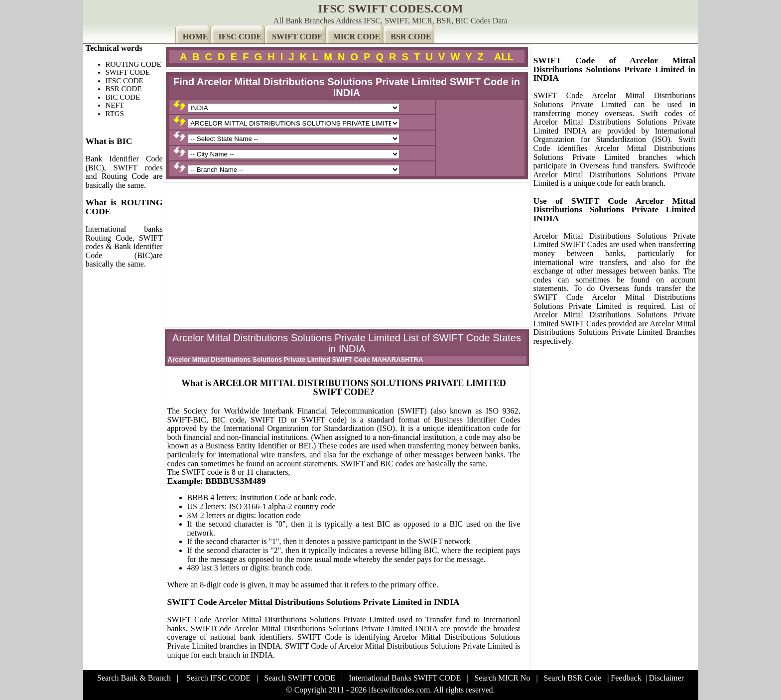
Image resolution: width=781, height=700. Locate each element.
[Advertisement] (347, 255)
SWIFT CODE (297, 37)
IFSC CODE (240, 37)
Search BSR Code (573, 678)
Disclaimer (666, 678)
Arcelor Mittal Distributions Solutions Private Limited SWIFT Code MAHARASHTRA (296, 359)
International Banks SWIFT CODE (405, 678)
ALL (504, 57)
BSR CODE (411, 37)
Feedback (626, 678)
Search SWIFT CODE (300, 678)
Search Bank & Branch (134, 678)
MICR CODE (357, 37)
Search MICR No (502, 678)
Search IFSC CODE (218, 678)
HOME (195, 37)
